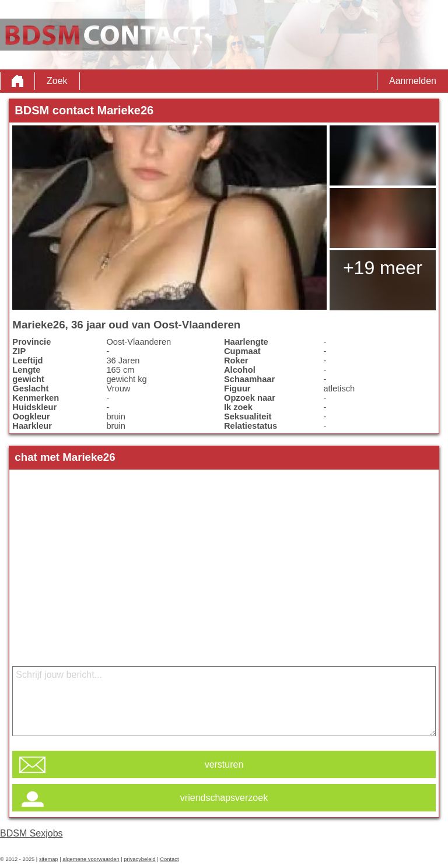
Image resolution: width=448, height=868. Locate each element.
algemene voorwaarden (91, 859)
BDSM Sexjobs (32, 833)
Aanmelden (413, 81)
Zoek (57, 81)
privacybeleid (139, 859)
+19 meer (383, 268)
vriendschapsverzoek (224, 798)
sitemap (49, 859)
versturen (224, 764)
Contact (169, 859)
